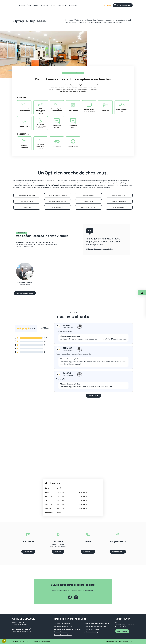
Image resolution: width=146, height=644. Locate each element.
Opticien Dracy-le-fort (119, 195)
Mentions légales (19, 642)
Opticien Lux (27, 207)
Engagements (78, 5)
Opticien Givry (88, 201)
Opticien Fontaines (27, 201)
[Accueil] (16, 5)
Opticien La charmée (119, 201)
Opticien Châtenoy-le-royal (58, 195)
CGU (29, 642)
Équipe (35, 5)
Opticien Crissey (88, 195)
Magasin (28, 5)
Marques (42, 5)
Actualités (50, 5)
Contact (58, 5)
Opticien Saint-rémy (119, 207)
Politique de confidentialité (41, 642)
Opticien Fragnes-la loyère (58, 201)
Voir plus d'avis (93, 396)
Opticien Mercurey (58, 207)
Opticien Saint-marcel (88, 207)
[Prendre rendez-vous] (122, 5)
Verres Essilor (68, 5)
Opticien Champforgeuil (27, 195)
